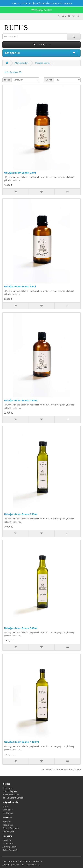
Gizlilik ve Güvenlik (11, 795)
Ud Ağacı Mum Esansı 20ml (20, 173)
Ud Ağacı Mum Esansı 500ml (21, 628)
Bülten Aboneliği (10, 850)
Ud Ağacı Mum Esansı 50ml (20, 286)
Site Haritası (8, 813)
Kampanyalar (9, 831)
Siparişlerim (8, 844)
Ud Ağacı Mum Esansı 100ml (21, 400)
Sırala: (7, 80)
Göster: (49, 80)
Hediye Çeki (8, 825)
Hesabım (7, 840)
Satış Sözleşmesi (10, 791)
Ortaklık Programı (11, 828)
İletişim (6, 807)
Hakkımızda (8, 788)
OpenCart (14, 865)
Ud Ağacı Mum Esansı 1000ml (21, 742)
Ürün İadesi (8, 810)
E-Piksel (37, 865)
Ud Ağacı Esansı (42, 63)
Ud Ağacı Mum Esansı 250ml (21, 514)
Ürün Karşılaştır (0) (13, 72)
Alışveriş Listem (9, 847)
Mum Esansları (22, 63)
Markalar (6, 822)
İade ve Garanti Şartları (13, 798)
